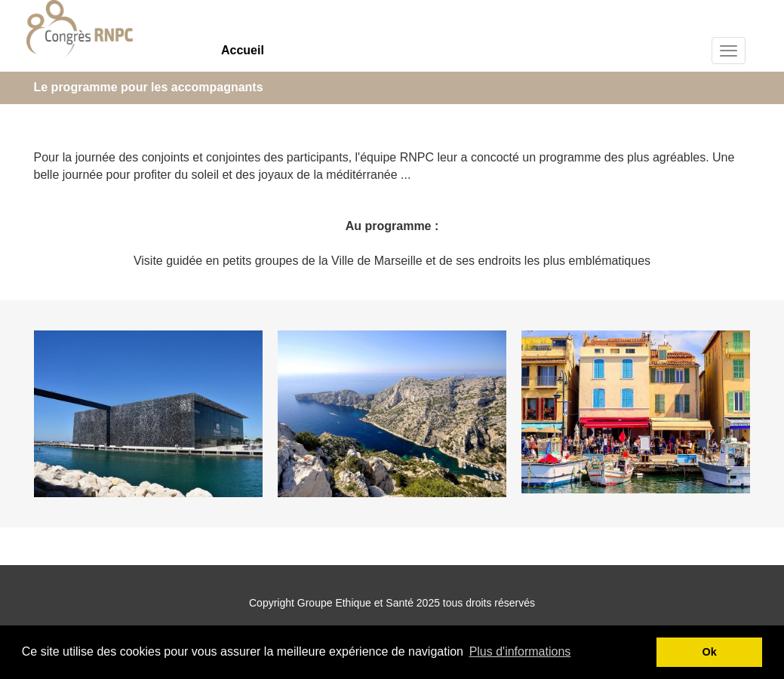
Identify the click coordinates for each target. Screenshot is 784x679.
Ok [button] (710, 652)
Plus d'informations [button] (520, 651)
